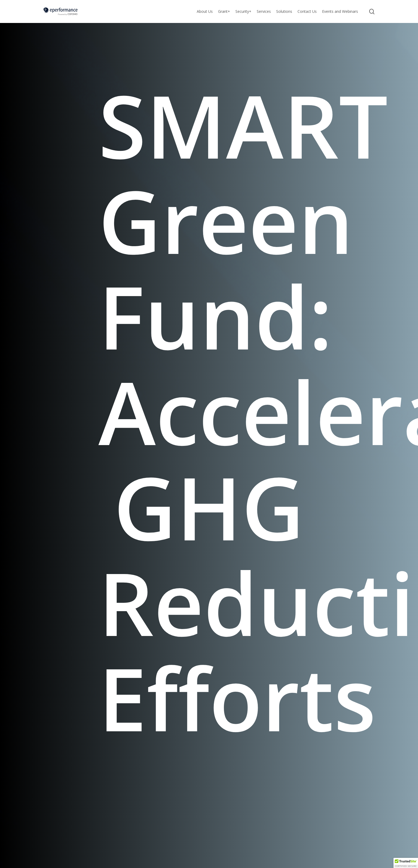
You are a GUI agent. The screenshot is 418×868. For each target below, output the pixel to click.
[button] (406, 863)
